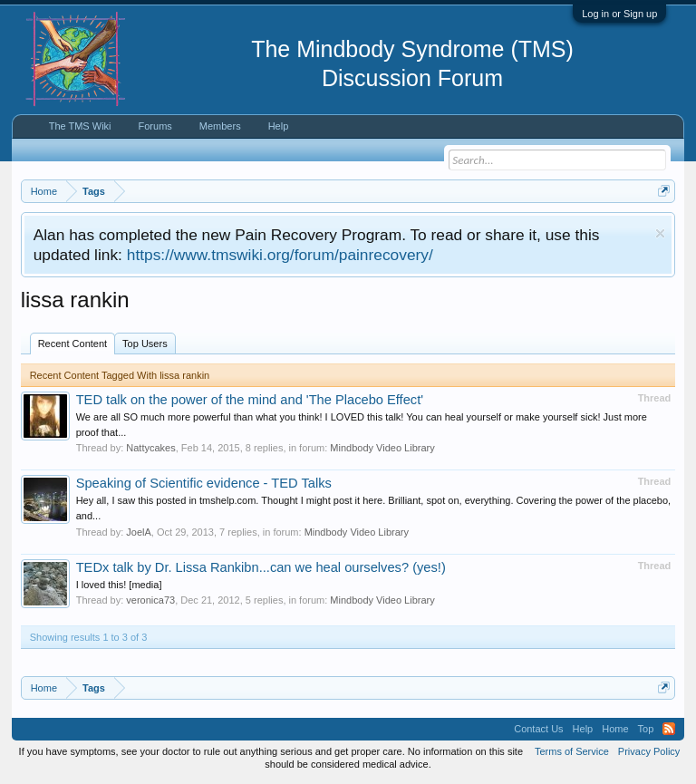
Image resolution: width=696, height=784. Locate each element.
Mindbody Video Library (382, 448)
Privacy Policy (649, 751)
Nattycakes (150, 448)
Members (220, 126)
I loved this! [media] (119, 585)
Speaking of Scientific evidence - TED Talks (204, 483)
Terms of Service (572, 751)
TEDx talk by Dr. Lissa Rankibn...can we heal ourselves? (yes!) (261, 567)
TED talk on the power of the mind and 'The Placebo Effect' (250, 400)
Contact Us (538, 729)
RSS (669, 729)
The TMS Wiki (80, 126)
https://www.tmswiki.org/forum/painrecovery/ (280, 255)
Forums (155, 126)
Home (615, 729)
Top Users (145, 344)
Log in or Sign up (619, 14)
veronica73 (150, 600)
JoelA (139, 532)
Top (646, 729)
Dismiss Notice (660, 233)
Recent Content (72, 344)
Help (279, 126)
